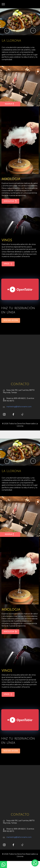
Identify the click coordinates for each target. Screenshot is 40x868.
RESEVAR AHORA (11, 330)
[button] (7, 31)
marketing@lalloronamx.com (19, 416)
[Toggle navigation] (3, 4)
